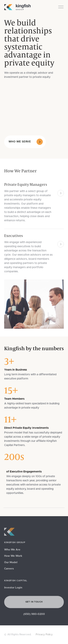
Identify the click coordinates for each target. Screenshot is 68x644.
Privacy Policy (44, 635)
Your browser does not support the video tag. (25, 107)
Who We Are (12, 550)
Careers (9, 569)
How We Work (13, 557)
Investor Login (13, 588)
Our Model (11, 563)
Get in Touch (34, 603)
